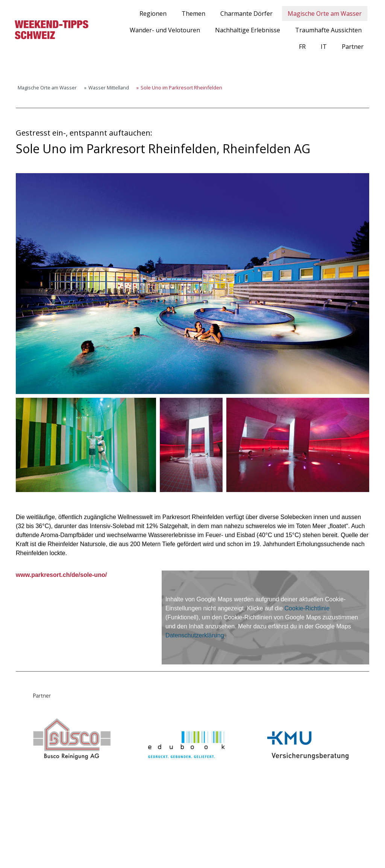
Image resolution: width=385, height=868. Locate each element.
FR (302, 47)
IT (324, 47)
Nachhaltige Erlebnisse (248, 30)
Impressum (22, 850)
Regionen (153, 14)
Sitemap (92, 850)
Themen (193, 14)
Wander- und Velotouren (165, 30)
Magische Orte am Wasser (325, 14)
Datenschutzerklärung (195, 635)
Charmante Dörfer (246, 14)
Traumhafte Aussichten (328, 30)
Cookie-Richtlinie (307, 608)
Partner (353, 47)
